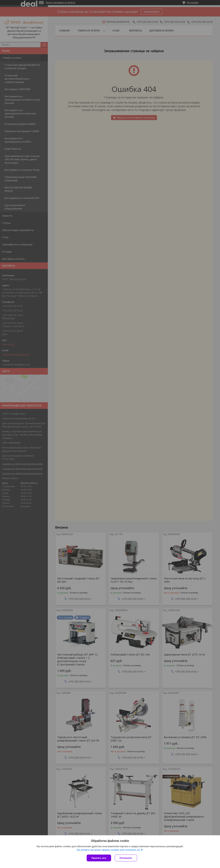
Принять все (99, 858)
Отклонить (126, 858)
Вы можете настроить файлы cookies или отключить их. (109, 850)
